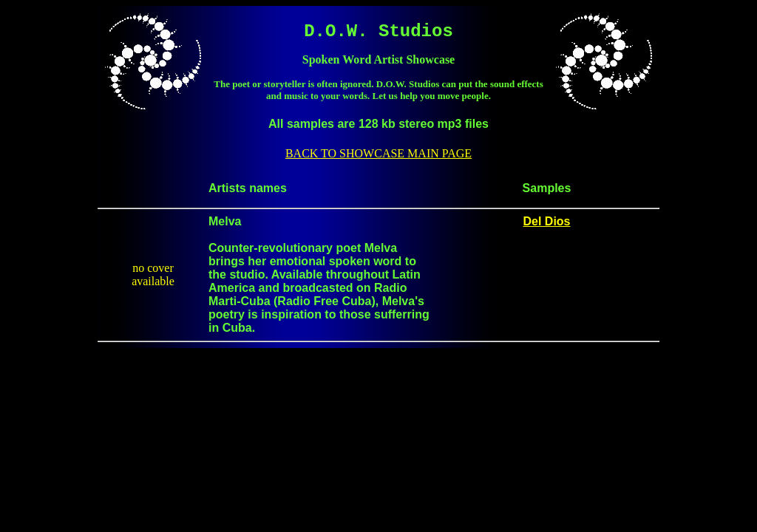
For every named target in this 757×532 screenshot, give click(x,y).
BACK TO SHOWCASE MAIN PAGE (378, 153)
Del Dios (546, 221)
